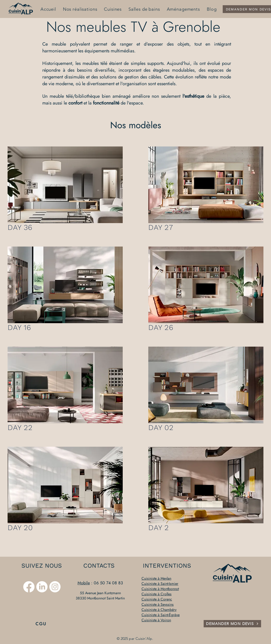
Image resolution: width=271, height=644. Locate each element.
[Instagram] (55, 587)
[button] (65, 185)
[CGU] (42, 624)
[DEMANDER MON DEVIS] (232, 624)
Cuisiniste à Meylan (156, 578)
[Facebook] (29, 587)
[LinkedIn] (42, 587)
